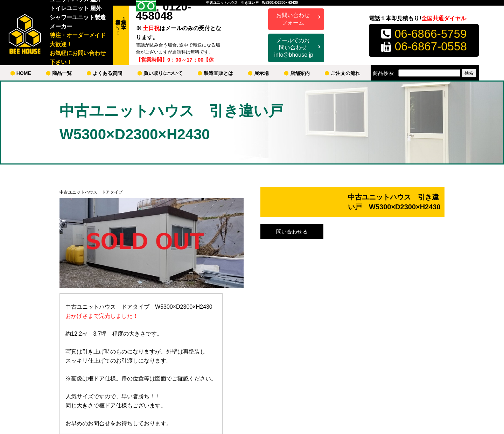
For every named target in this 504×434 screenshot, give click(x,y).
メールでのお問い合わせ (294, 48)
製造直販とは (215, 73)
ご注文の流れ (342, 73)
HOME (21, 73)
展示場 (258, 73)
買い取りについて (160, 73)
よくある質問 (104, 73)
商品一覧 (59, 73)
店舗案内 (297, 73)
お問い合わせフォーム (293, 19)
